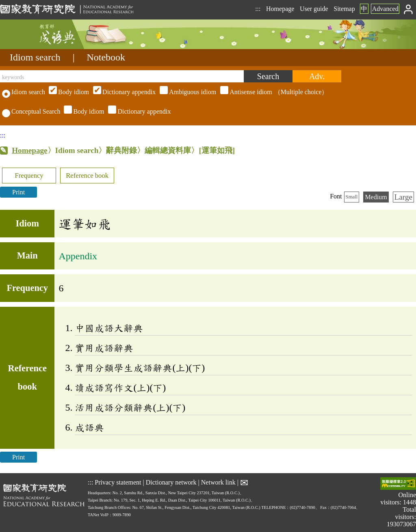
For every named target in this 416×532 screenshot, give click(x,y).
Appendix (78, 256)
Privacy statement (118, 482)
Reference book (87, 176)
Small (352, 197)
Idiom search (35, 57)
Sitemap (344, 9)
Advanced (385, 9)
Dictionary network (171, 482)
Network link (218, 482)
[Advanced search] (317, 76)
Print (18, 192)
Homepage (280, 9)
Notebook (106, 57)
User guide (314, 9)
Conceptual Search (31, 111)
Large (403, 197)
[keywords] (122, 76)
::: (258, 9)
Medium (376, 197)
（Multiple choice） (187, 92)
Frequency (29, 176)
